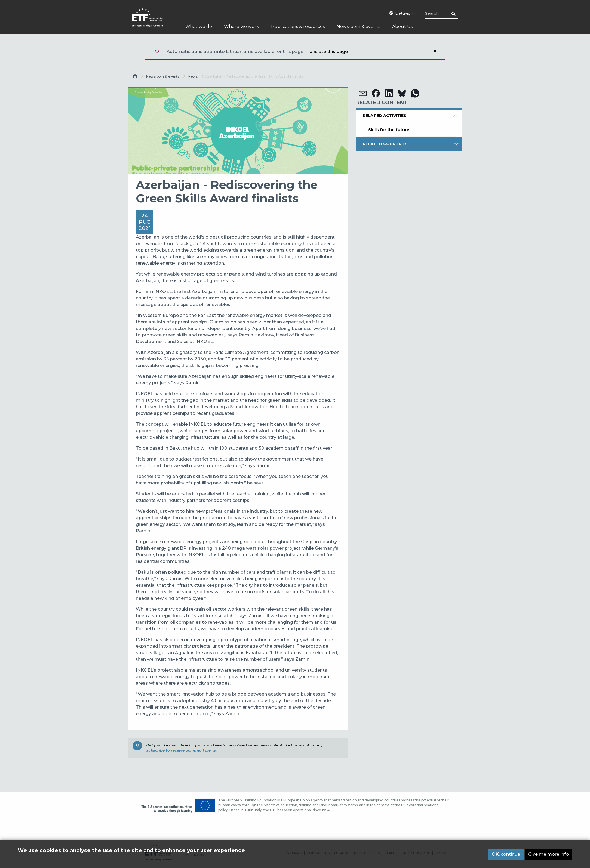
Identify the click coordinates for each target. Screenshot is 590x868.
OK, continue (506, 854)
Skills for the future (389, 130)
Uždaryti (435, 51)
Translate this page (327, 52)
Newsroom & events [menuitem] (358, 27)
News (193, 76)
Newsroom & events (163, 76)
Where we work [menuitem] (242, 27)
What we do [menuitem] (199, 27)
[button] (363, 93)
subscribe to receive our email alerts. (182, 750)
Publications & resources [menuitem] (298, 27)
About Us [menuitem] (402, 27)
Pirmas (136, 78)
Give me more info (548, 854)
